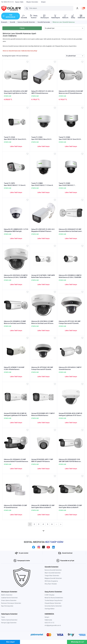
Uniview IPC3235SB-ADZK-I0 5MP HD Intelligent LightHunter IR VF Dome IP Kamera (70, 415)
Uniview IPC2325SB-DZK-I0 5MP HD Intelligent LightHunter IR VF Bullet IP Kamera (15, 415)
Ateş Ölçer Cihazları (51, 584)
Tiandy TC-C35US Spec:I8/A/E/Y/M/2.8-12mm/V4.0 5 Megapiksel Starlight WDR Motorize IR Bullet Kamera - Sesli (16, 138)
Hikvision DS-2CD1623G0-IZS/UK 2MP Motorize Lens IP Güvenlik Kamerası (71, 92)
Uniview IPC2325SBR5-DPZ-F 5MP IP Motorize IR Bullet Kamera (43, 414)
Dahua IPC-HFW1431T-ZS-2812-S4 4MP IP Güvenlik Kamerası (42, 92)
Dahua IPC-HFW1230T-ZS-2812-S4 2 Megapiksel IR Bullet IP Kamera (43, 230)
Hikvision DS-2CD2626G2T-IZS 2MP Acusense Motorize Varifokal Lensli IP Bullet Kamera (70, 230)
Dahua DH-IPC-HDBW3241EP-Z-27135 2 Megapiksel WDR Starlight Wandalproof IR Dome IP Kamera (16, 230)
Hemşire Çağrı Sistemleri (9, 623)
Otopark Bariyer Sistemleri (53, 603)
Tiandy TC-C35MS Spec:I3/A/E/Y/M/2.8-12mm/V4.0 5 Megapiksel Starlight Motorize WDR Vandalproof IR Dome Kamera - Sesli (71, 138)
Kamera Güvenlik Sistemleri (53, 570)
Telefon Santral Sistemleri (9, 620)
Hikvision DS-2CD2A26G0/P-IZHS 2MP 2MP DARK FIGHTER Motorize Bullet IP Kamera (70, 461)
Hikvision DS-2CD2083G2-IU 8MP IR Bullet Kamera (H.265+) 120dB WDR (70, 276)
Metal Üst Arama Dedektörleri (54, 598)
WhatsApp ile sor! (77, 642)
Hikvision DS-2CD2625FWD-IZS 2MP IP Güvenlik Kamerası (15, 506)
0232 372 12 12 (49, 623)
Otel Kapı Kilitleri (50, 609)
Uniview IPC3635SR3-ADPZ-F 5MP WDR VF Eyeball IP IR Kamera (42, 460)
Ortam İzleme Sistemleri (9, 600)
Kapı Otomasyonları (7, 606)
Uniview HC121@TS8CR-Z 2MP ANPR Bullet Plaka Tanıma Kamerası (43, 276)
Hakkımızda (48, 620)
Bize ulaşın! (10, 642)
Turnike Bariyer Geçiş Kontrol (53, 600)
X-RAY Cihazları (50, 595)
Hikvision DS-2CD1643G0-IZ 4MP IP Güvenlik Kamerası (70, 368)
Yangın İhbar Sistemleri (52, 576)
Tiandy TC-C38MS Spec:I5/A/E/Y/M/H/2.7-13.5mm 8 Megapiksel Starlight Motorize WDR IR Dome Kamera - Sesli (43, 184)
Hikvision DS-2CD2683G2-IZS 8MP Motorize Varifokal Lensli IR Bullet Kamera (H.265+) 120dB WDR (15, 322)
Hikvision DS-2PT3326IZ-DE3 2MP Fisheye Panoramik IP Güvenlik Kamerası (42, 369)
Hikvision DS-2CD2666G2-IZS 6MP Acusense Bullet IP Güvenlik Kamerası (16, 460)
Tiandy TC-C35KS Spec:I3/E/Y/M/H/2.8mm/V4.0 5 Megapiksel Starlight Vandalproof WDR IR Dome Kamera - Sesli (42, 138)
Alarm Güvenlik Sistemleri (53, 573)
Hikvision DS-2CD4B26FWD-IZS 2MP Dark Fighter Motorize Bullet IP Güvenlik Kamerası (43, 507)
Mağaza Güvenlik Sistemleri (53, 578)
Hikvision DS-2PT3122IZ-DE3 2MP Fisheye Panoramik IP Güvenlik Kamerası (70, 322)
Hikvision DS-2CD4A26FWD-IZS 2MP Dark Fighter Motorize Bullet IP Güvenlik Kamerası (70, 507)
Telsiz (3, 617)
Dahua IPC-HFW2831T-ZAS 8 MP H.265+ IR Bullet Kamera (14, 368)
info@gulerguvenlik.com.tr (53, 625)
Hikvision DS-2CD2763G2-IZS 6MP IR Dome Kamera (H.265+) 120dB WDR (16, 276)
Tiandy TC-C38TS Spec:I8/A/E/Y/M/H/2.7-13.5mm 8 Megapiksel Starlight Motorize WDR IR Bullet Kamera (16, 184)
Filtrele (22, 28)
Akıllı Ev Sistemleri (7, 595)
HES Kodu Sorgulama (51, 581)
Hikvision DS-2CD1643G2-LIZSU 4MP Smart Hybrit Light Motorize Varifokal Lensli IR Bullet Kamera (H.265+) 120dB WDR (16, 92)
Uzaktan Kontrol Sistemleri (9, 598)
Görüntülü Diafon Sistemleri (53, 606)
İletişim (47, 617)
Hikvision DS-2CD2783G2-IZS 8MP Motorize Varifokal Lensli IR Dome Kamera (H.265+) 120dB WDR (42, 322)
